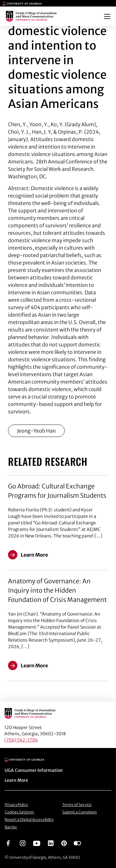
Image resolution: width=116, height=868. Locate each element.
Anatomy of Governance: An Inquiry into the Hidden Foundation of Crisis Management (57, 590)
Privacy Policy (16, 805)
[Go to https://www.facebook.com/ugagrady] (8, 843)
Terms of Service (77, 805)
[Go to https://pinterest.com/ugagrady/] (64, 843)
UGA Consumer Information (34, 770)
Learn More (16, 780)
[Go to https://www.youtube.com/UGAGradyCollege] (37, 843)
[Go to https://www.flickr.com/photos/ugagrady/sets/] (77, 843)
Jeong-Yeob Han (36, 431)
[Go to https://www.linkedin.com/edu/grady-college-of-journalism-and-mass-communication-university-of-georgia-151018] (51, 843)
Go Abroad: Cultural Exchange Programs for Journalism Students (57, 491)
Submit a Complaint (79, 812)
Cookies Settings (19, 812)
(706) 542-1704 (21, 740)
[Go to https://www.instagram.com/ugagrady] (23, 843)
